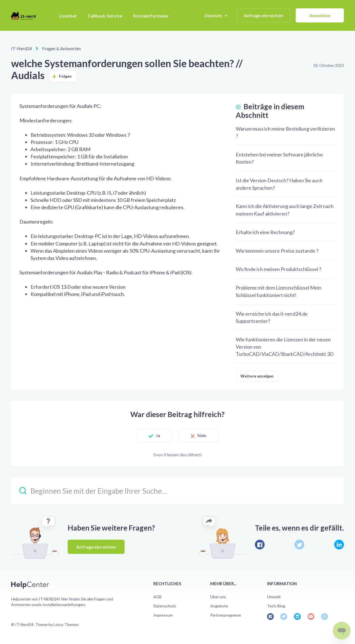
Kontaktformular (151, 16)
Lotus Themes (66, 624)
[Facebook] (260, 545)
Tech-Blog (276, 606)
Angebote (219, 606)
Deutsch (214, 15)
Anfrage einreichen (264, 15)
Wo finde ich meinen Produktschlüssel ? (278, 269)
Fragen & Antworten (61, 48)
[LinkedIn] (339, 545)
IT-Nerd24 (21, 48)
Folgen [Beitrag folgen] (65, 76)
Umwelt (274, 597)
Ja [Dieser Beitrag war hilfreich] (158, 435)
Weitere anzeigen (257, 376)
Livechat (68, 16)
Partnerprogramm (226, 615)
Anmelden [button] (320, 15)
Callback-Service (105, 16)
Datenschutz (165, 606)
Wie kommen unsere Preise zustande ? (277, 251)
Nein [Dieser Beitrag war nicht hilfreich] (202, 435)
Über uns (218, 597)
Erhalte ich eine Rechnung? (265, 232)
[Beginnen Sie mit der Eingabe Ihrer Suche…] (177, 491)
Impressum (163, 615)
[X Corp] (299, 545)
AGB (158, 597)
